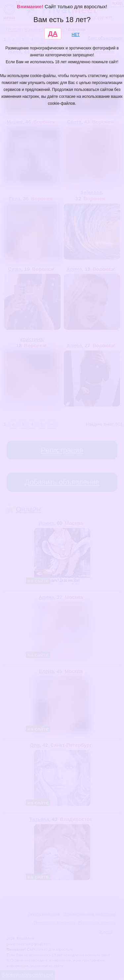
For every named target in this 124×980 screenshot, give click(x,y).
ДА (53, 34)
